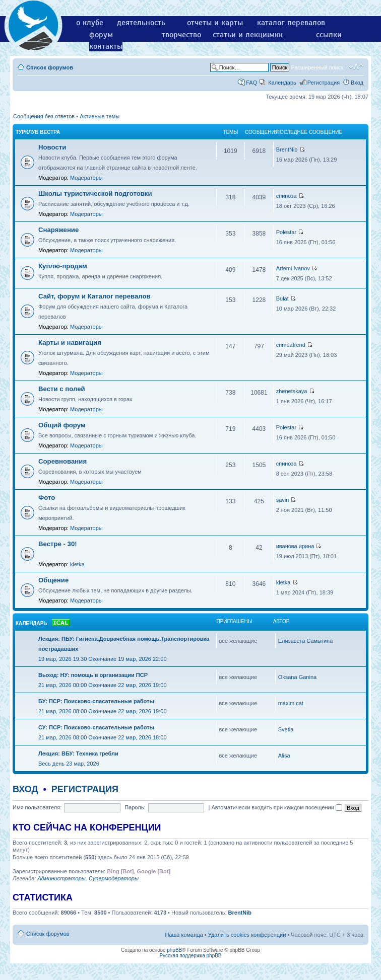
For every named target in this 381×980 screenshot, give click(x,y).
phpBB (174, 950)
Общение (53, 580)
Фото (47, 498)
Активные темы (100, 116)
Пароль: (135, 807)
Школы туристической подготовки (95, 194)
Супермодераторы (114, 878)
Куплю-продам (63, 266)
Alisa (284, 756)
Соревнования (62, 461)
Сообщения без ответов (44, 116)
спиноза (287, 196)
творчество (181, 35)
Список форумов (50, 67)
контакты (106, 46)
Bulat (282, 298)
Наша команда (184, 935)
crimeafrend (291, 345)
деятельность (141, 23)
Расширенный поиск (317, 67)
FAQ (251, 83)
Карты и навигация (70, 343)
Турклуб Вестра (38, 132)
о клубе (90, 23)
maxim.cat (291, 703)
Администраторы (61, 878)
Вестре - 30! (58, 544)
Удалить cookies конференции (247, 935)
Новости (52, 147)
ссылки (329, 35)
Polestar (286, 232)
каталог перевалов (291, 23)
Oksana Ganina (297, 677)
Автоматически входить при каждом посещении (277, 807)
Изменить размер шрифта (356, 67)
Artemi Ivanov (293, 268)
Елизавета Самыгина (306, 641)
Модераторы (86, 178)
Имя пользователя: (37, 807)
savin (283, 500)
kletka (77, 564)
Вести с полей (62, 389)
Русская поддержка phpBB (190, 956)
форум (101, 35)
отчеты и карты (215, 23)
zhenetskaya (292, 391)
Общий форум (62, 425)
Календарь (282, 83)
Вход (357, 83)
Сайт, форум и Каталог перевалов (94, 296)
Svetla (286, 729)
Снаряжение (58, 230)
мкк (276, 35)
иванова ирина (295, 546)
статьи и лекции (242, 35)
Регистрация (324, 83)
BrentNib (287, 149)
